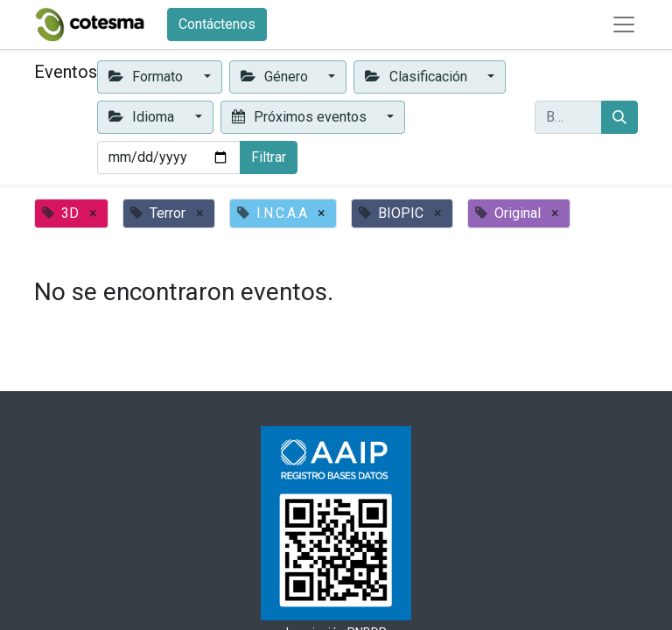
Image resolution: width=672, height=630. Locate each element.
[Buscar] (619, 117)
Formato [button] (147, 77)
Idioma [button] (143, 117)
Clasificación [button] (417, 77)
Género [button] (276, 77)
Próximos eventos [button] (301, 117)
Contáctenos (217, 24)
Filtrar (269, 157)
